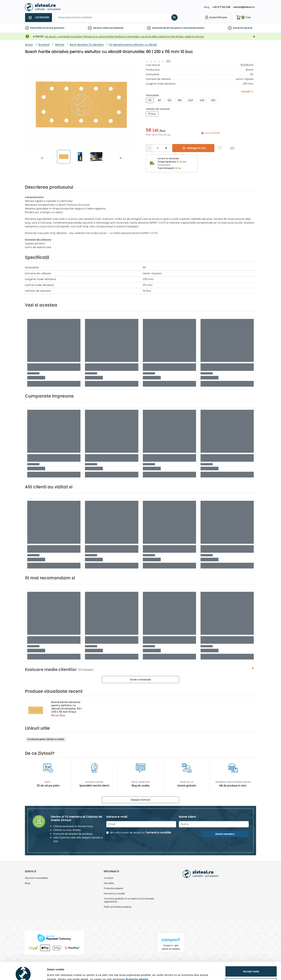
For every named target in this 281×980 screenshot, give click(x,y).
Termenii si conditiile (158, 833)
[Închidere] (254, 37)
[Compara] (232, 148)
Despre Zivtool (140, 800)
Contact (108, 878)
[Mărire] (166, 148)
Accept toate (251, 954)
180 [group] (180, 100)
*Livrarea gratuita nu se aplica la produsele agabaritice (129, 900)
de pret (248, 28)
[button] (42, 158)
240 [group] (191, 100)
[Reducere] (149, 148)
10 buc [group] (152, 114)
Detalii (51, 972)
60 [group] (150, 100)
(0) (168, 61)
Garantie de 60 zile (163, 28)
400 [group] (202, 100)
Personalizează (251, 966)
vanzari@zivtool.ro (244, 7)
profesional (117, 28)
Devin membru (225, 834)
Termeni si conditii (114, 894)
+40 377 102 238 (221, 7)
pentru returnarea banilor (190, 28)
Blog (207, 7)
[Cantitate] (158, 148)
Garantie (238, 28)
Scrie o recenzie (140, 680)
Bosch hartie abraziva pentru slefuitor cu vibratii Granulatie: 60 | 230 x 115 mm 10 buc (66, 707)
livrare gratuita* (55, 28)
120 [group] (169, 100)
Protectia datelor (114, 889)
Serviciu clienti (101, 28)
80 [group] (159, 100)
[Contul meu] (215, 18)
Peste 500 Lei (38, 28)
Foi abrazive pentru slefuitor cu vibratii (46, 739)
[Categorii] (38, 18)
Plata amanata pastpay (118, 907)
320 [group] (213, 100)
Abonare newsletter (37, 878)
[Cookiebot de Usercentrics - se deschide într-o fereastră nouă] (23, 973)
